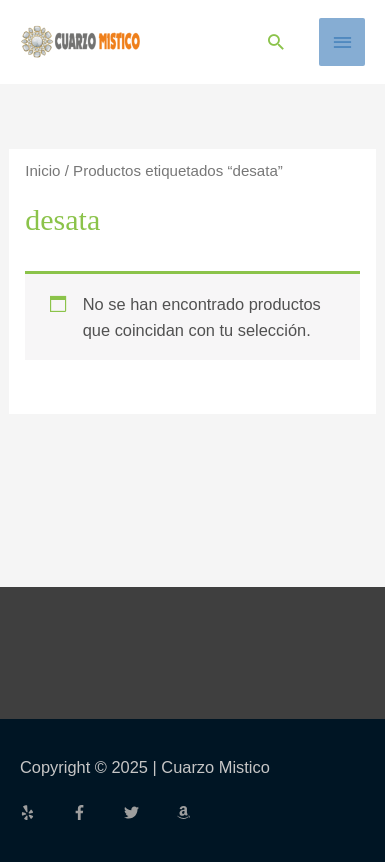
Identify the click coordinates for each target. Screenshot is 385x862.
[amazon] (186, 812)
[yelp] (44, 812)
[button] (275, 41)
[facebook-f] (96, 812)
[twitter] (148, 812)
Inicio (42, 170)
